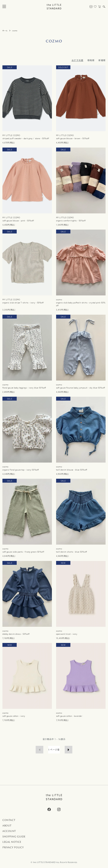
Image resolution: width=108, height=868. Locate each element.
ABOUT (7, 826)
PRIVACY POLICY (13, 847)
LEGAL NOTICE (12, 842)
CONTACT (9, 820)
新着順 (102, 60)
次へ (69, 750)
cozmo (15, 30)
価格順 (91, 60)
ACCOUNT (9, 831)
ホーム (5, 30)
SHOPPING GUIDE (14, 837)
